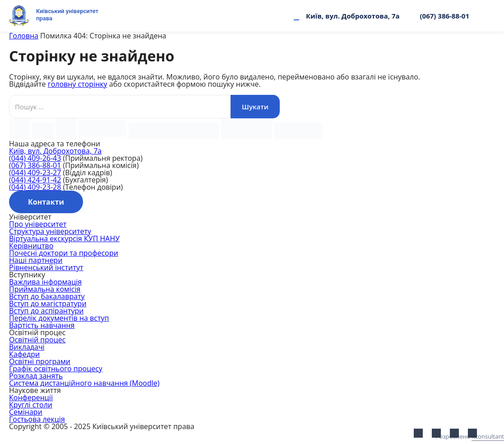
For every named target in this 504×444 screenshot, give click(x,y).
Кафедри (24, 354)
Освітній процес (37, 340)
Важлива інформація (45, 282)
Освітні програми (40, 361)
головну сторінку (78, 84)
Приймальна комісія (45, 289)
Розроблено (470, 436)
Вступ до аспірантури (46, 311)
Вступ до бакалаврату (47, 296)
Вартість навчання (42, 325)
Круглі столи (31, 405)
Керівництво (31, 246)
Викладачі (27, 347)
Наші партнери (36, 260)
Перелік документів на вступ (59, 318)
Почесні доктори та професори (64, 253)
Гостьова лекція (37, 419)
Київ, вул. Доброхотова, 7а (353, 16)
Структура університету (50, 231)
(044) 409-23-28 (35, 187)
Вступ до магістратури (48, 304)
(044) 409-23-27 (35, 173)
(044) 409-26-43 (35, 158)
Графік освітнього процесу (56, 369)
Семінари (26, 412)
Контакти (46, 202)
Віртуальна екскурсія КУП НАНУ (64, 238)
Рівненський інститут (46, 267)
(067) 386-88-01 (445, 16)
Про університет (38, 224)
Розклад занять (36, 376)
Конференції (31, 397)
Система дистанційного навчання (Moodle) (84, 383)
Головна (24, 36)
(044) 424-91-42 (35, 180)
